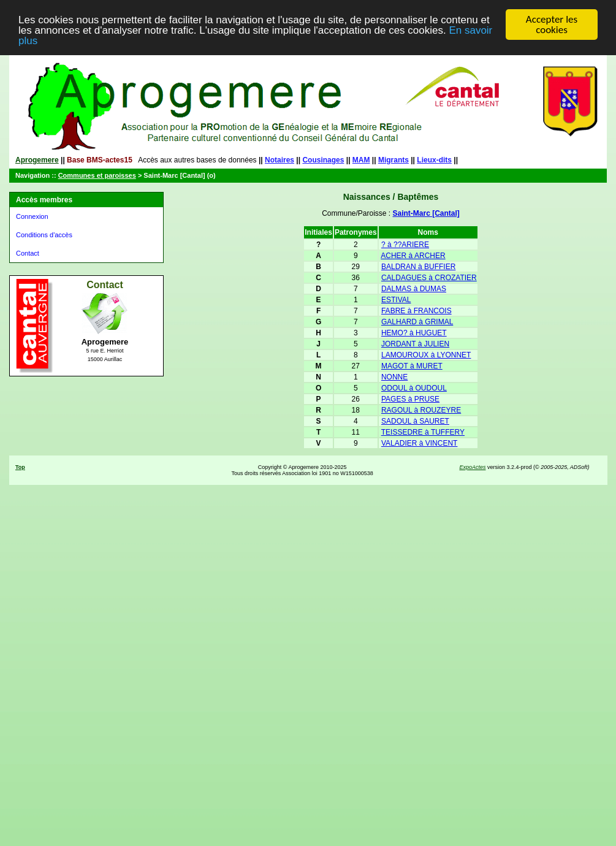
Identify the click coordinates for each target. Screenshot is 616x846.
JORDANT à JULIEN (415, 344)
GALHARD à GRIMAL (417, 322)
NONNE (394, 377)
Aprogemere (37, 160)
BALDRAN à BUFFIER (418, 267)
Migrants (394, 160)
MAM (361, 160)
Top (20, 467)
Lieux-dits (434, 160)
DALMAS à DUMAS (414, 289)
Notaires (279, 160)
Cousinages (323, 160)
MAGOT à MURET (412, 366)
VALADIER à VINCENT (419, 443)
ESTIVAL (396, 300)
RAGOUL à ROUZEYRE (421, 410)
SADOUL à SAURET (415, 421)
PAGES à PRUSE (410, 399)
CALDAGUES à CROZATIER (429, 278)
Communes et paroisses (97, 175)
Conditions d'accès (44, 235)
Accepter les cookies (552, 25)
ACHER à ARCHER (413, 256)
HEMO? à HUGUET (414, 333)
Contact (28, 253)
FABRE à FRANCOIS (416, 311)
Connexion (32, 216)
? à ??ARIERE (405, 245)
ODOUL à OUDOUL (414, 388)
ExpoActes (472, 467)
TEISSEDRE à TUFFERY (423, 432)
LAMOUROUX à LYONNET (426, 355)
